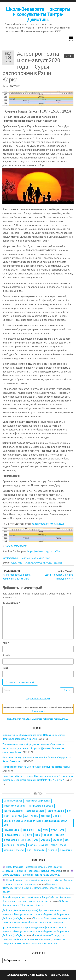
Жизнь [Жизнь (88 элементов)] (34, 816)
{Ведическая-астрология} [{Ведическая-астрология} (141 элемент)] (38, 801)
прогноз (58, 563)
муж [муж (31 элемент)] (36, 840)
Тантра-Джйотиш (40, 558)
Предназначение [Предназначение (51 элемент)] (12, 830)
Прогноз (25, 558)
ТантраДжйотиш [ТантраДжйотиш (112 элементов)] (12, 835)
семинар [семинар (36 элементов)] (44, 845)
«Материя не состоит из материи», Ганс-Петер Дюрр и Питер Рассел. (36, 767)
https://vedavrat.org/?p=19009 (44, 551)
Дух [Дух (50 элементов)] (26, 816)
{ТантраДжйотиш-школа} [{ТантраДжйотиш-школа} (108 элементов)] (41, 806)
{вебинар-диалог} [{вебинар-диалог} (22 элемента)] (35, 811)
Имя (6, 643)
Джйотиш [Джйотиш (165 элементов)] (17, 816)
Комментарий (11, 603)
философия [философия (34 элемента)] (40, 850)
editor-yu (16, 86)
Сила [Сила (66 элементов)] (46, 830)
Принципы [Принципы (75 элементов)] (29, 830)
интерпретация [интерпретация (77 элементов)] (11, 840)
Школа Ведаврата (16, 546)
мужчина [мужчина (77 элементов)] (45, 840)
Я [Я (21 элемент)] (24, 835)
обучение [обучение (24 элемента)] (57, 840)
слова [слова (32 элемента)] (63, 845)
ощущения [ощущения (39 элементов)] (9, 845)
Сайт (5, 668)
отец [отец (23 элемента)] (67, 840)
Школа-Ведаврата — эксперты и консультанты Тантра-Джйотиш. (38, 14)
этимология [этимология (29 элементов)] (66, 850)
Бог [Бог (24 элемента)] (69, 811)
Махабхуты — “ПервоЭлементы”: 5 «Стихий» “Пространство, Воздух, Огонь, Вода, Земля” (36, 888)
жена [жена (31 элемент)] (37, 835)
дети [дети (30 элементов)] (29, 835)
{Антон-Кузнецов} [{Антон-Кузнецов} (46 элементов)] (13, 801)
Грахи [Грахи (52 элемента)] (6, 816)
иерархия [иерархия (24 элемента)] (59, 835)
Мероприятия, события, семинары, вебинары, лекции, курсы (38, 719)
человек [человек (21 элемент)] (53, 850)
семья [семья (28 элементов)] (54, 845)
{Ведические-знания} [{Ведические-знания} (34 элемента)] (14, 806)
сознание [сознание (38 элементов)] (8, 850)
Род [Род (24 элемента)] (39, 830)
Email (6, 656)
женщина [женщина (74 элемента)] (47, 835)
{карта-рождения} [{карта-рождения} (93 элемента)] (56, 811)
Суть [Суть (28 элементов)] (62, 830)
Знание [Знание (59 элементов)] (57, 816)
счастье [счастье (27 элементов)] (20, 850)
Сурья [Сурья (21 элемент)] (54, 830)
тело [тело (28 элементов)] (29, 850)
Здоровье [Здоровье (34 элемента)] (45, 816)
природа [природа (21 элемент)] (21, 845)
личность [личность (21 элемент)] (26, 840)
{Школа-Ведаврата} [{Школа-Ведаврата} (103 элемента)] (13, 811)
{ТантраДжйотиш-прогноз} (38, 563)
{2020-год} (16, 563)
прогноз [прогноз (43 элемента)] (32, 845)
